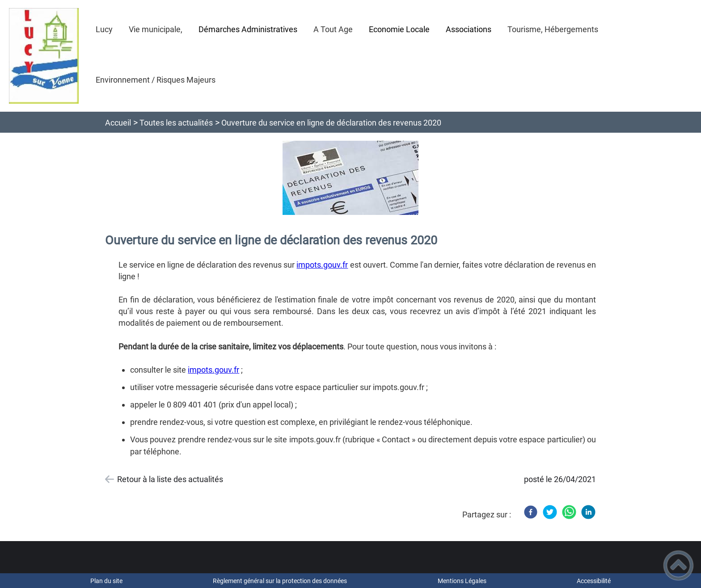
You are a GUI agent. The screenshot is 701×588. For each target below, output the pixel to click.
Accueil (118, 123)
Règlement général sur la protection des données (280, 581)
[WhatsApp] (569, 512)
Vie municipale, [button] (156, 29)
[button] (678, 565)
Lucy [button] (104, 29)
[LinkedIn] (588, 512)
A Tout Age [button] (333, 29)
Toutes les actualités (176, 123)
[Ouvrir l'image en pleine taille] (351, 178)
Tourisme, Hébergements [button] (553, 29)
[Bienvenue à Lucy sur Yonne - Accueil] (44, 56)
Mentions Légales (462, 581)
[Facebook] (531, 512)
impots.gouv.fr (322, 265)
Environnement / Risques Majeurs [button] (156, 80)
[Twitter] (550, 512)
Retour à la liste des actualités (170, 479)
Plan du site (106, 581)
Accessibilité (594, 581)
